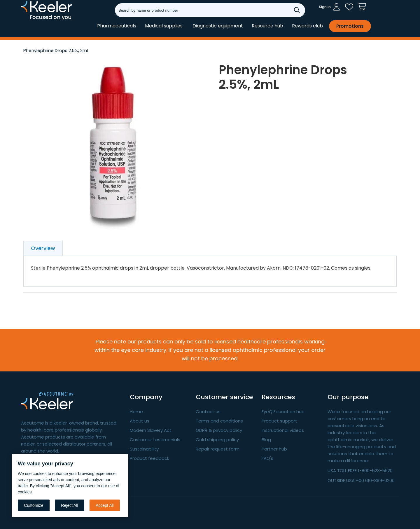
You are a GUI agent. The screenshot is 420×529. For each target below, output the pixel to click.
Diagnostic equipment (218, 26)
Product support (279, 421)
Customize (34, 505)
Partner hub (274, 449)
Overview (43, 248)
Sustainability (144, 449)
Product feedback (149, 458)
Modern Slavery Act (151, 430)
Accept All (105, 505)
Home (136, 412)
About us (140, 421)
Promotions (350, 26)
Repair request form (218, 449)
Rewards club (307, 26)
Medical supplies (164, 26)
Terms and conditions (219, 421)
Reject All (69, 505)
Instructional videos (283, 430)
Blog (266, 440)
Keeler (28, 20)
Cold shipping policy (217, 440)
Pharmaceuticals (117, 26)
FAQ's (267, 458)
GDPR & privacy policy (219, 430)
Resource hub (267, 26)
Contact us (208, 412)
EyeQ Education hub (283, 412)
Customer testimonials (155, 440)
